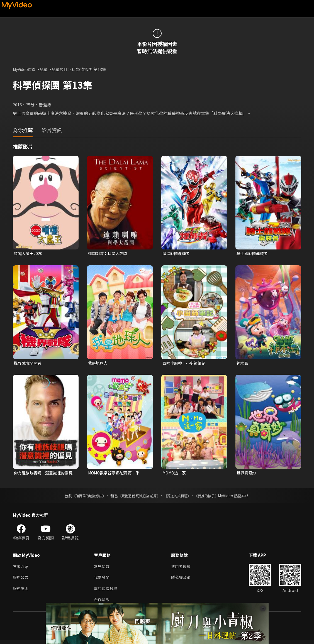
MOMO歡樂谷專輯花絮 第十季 (116, 474)
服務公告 (21, 580)
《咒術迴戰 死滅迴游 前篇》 (138, 497)
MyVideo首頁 (25, 69)
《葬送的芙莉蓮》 (181, 497)
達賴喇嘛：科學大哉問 (109, 254)
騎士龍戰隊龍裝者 (253, 254)
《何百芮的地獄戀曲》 (81, 497)
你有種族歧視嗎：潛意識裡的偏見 (43, 474)
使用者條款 (183, 568)
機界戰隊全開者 (29, 364)
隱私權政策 (183, 580)
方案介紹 (21, 568)
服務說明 (21, 592)
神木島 (243, 364)
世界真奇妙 (247, 474)
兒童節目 (63, 69)
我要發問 (102, 580)
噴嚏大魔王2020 (29, 254)
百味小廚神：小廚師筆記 (185, 364)
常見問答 (102, 568)
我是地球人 (98, 364)
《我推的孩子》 (215, 497)
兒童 (47, 69)
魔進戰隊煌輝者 (177, 254)
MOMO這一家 (175, 474)
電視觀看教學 (106, 592)
